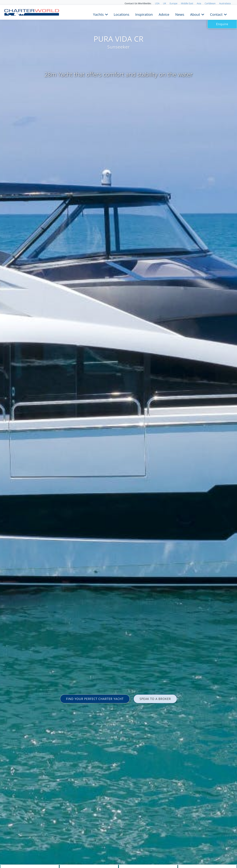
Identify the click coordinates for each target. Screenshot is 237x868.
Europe (173, 3)
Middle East (187, 3)
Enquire (222, 24)
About (195, 14)
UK (165, 3)
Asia (199, 3)
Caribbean (210, 3)
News (180, 14)
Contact (216, 14)
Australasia (225, 3)
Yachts (98, 14)
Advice (164, 14)
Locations (121, 14)
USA (157, 3)
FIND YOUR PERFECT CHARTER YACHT (95, 699)
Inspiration (144, 14)
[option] (118, 434)
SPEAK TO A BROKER (155, 699)
